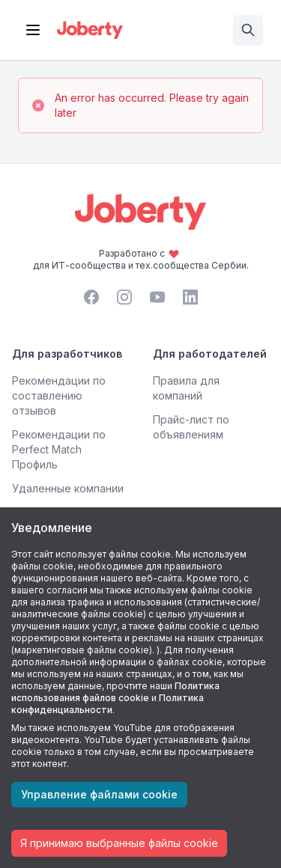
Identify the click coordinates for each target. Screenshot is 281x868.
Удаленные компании (68, 488)
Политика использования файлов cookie (115, 692)
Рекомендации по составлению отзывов (59, 395)
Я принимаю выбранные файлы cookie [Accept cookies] (119, 843)
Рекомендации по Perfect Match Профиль (59, 449)
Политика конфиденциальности (108, 704)
